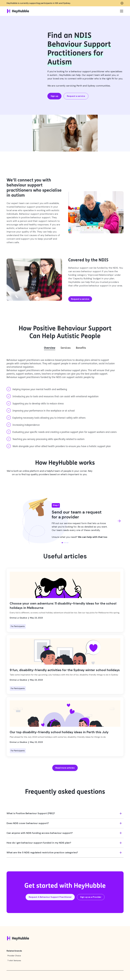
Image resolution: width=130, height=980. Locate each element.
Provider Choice (14, 956)
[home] (18, 11)
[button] (121, 11)
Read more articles (65, 768)
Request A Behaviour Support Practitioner (50, 897)
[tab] (50, 348)
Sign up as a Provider (91, 897)
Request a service (76, 96)
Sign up (54, 96)
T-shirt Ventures (14, 960)
